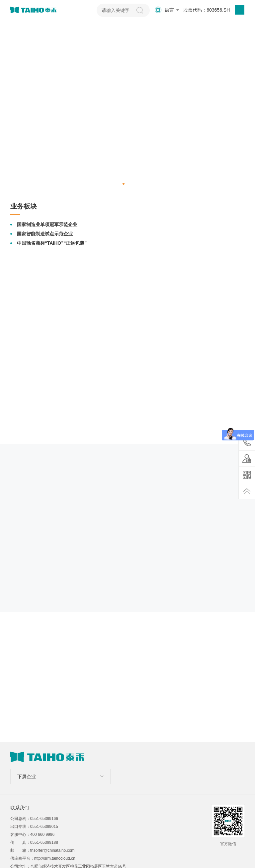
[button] (124, 184)
